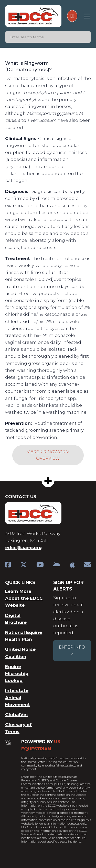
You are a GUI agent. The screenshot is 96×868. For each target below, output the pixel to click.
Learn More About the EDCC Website (24, 598)
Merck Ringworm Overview (48, 455)
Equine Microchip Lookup (17, 673)
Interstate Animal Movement (18, 697)
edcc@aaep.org (23, 548)
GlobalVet (17, 715)
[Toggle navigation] (87, 16)
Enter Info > (72, 650)
